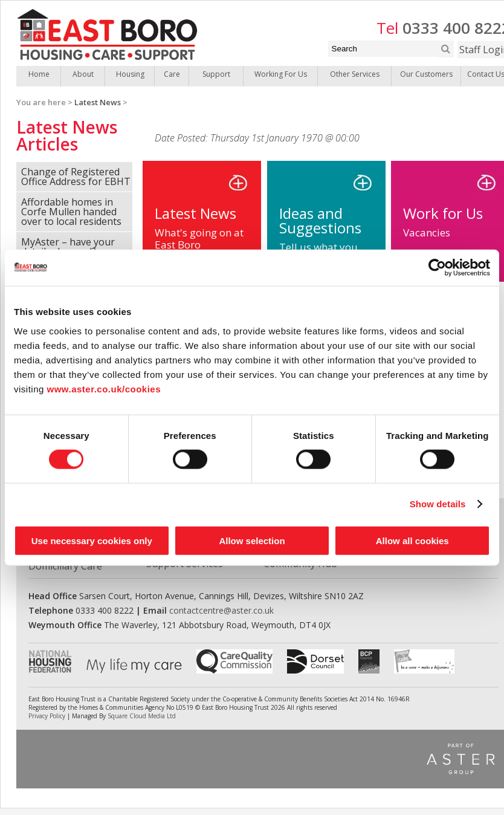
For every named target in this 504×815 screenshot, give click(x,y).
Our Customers (426, 74)
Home (39, 74)
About (83, 74)
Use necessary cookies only (92, 540)
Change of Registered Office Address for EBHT (76, 177)
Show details (438, 504)
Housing (130, 74)
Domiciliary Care (65, 566)
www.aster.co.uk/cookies (104, 388)
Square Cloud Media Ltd (142, 716)
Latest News (98, 102)
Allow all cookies (412, 540)
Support (216, 74)
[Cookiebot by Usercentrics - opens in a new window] (437, 268)
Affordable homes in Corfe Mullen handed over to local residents (71, 212)
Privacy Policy (47, 716)
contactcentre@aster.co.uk (221, 610)
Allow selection (252, 540)
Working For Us (281, 74)
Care (172, 74)
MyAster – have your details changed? (68, 247)
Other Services (355, 74)
